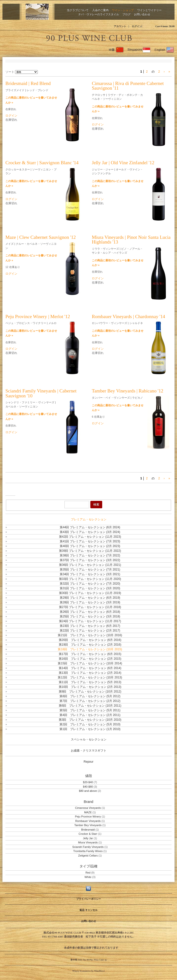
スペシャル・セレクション (89, 739)
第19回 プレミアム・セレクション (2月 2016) (90, 645)
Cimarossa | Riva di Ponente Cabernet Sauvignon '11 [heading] (128, 86)
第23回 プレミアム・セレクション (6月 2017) (90, 626)
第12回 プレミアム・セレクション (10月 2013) (90, 677)
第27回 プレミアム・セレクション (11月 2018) (90, 607)
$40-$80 (88, 787)
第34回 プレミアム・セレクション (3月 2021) (90, 574)
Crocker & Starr (88, 834)
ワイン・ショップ (123, 10)
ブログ (127, 14)
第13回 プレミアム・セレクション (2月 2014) (90, 673)
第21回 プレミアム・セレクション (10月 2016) (90, 635)
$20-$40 (88, 782)
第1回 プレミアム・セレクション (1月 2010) (90, 729)
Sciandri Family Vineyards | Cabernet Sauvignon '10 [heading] (41, 393)
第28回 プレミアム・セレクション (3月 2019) (90, 602)
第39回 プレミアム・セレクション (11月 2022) (90, 551)
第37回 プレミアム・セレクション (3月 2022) (90, 560)
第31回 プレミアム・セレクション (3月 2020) (90, 588)
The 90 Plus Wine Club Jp (89, 37)
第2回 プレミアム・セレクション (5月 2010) (90, 724)
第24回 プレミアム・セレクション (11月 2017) (90, 621)
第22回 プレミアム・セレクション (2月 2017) (90, 631)
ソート (10, 72)
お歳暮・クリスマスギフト (89, 751)
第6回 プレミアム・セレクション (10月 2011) (90, 706)
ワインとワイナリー (149, 10)
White (88, 877)
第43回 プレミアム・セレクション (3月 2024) (90, 532)
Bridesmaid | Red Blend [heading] (28, 83)
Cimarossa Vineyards (88, 808)
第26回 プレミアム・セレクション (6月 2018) (90, 612)
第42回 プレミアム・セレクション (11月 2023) (90, 537)
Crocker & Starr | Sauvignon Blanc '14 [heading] (42, 163)
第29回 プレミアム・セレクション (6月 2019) (90, 598)
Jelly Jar (88, 838)
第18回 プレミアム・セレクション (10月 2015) (90, 649)
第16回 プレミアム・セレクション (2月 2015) (90, 659)
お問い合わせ (142, 14)
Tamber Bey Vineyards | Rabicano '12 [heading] (128, 391)
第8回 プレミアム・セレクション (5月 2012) (90, 696)
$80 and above (88, 791)
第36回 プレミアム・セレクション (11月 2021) (90, 565)
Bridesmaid (88, 830)
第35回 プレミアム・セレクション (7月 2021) (90, 570)
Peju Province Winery (88, 817)
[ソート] (26, 72)
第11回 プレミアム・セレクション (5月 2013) (90, 682)
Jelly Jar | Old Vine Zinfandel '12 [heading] (123, 163)
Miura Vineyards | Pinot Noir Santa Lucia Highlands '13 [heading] (131, 240)
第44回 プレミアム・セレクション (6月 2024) (90, 527)
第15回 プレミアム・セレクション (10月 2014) (90, 663)
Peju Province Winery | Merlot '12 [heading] (38, 316)
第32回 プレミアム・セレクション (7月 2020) (90, 584)
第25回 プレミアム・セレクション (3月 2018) (90, 616)
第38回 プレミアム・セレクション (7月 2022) (90, 555)
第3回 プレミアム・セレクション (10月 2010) (90, 720)
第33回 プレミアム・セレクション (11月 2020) (90, 579)
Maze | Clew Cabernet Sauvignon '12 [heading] (41, 237)
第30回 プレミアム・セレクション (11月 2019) (90, 593)
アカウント (120, 26)
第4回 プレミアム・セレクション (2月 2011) (90, 715)
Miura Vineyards (88, 842)
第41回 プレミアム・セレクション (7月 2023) (90, 541)
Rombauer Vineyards (88, 821)
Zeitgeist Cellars (88, 856)
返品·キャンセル (88, 910)
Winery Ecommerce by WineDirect (88, 971)
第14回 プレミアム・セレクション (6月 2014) (90, 668)
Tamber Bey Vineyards (88, 825)
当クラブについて (78, 10)
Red (88, 873)
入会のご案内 (100, 10)
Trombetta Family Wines (88, 851)
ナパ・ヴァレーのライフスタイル (99, 14)
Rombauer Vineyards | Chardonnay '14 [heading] (128, 316)
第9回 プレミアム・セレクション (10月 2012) (90, 692)
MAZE (88, 812)
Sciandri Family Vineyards (88, 847)
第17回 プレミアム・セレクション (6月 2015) (90, 654)
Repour (88, 762)
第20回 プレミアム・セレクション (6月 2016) (90, 640)
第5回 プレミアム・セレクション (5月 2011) (90, 710)
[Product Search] (77, 505)
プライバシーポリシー (89, 899)
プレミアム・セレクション (89, 519)
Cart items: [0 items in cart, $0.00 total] (165, 26)
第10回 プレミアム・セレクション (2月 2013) (90, 687)
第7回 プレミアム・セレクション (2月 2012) (90, 701)
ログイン (137, 26)
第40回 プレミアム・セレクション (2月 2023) (90, 546)
